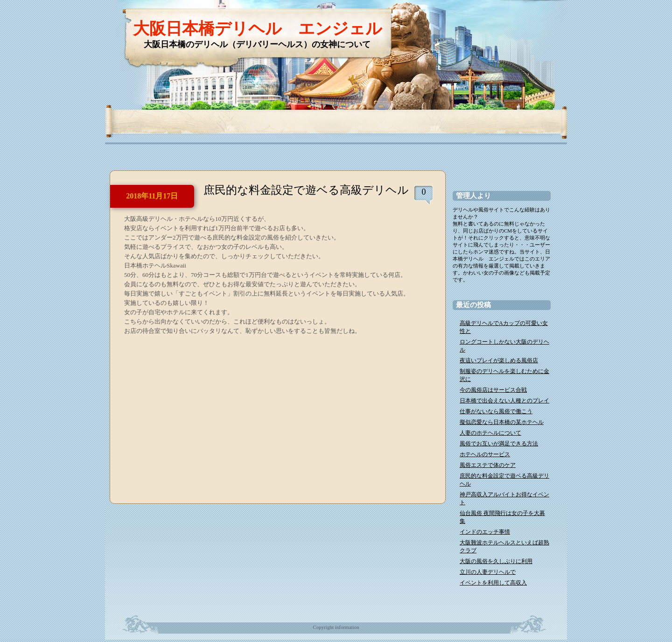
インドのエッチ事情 (485, 532)
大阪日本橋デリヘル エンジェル (258, 29)
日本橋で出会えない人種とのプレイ (504, 401)
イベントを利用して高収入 (493, 583)
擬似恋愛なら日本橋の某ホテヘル (502, 422)
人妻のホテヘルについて (490, 433)
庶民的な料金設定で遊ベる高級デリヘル (306, 190)
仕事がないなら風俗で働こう (496, 411)
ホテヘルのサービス (485, 454)
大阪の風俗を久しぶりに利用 (496, 561)
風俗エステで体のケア (488, 465)
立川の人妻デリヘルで (488, 572)
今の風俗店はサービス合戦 (493, 390)
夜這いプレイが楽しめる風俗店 (499, 360)
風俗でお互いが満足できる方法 (499, 444)
